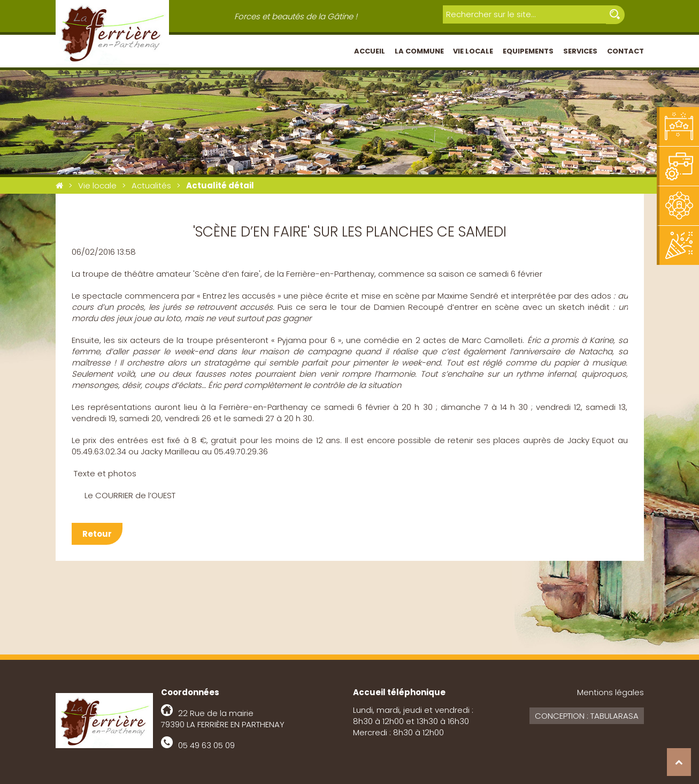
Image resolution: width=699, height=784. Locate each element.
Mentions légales (610, 692)
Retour (97, 534)
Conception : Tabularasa (587, 716)
